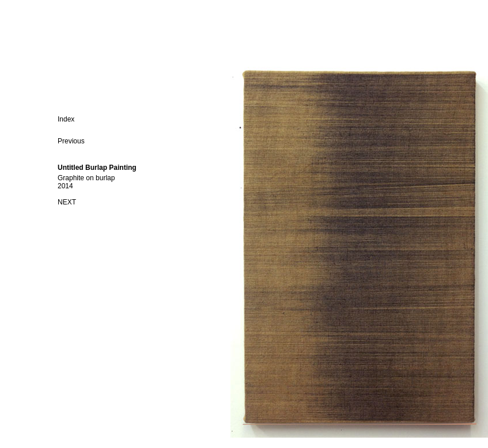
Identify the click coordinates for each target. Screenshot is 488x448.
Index (66, 119)
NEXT (67, 202)
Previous (71, 141)
